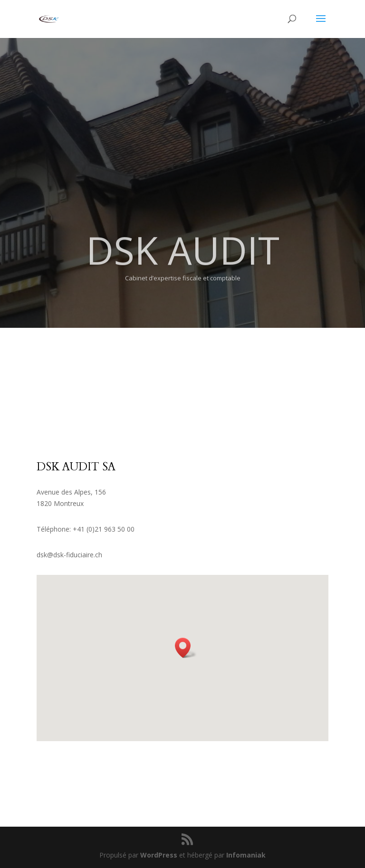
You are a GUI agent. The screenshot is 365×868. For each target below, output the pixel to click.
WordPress (159, 855)
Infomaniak (246, 855)
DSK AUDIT (183, 263)
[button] (186, 648)
